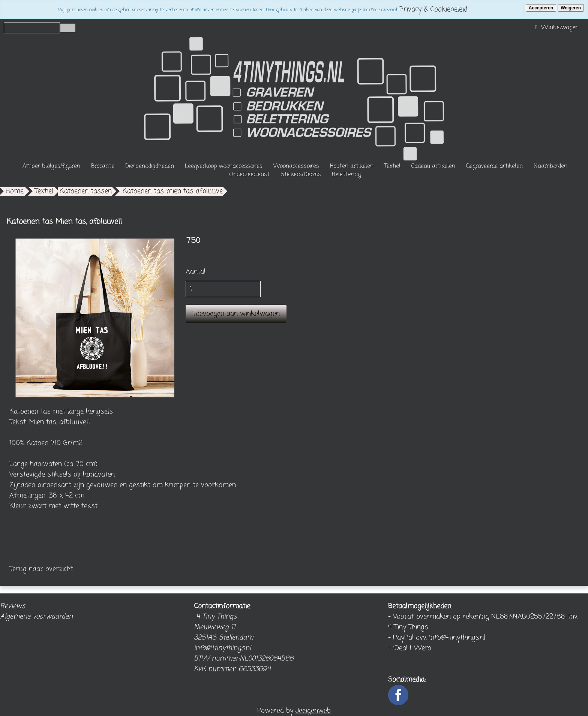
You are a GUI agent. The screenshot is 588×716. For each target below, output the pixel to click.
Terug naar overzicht (41, 569)
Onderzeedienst (249, 175)
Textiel (392, 166)
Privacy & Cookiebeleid (433, 9)
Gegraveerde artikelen (494, 166)
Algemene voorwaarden (36, 617)
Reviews (13, 606)
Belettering (346, 175)
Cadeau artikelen (433, 166)
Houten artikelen (352, 166)
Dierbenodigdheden (150, 166)
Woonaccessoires (296, 166)
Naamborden (550, 166)
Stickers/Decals (301, 175)
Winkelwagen (556, 28)
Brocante (103, 166)
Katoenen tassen (86, 191)
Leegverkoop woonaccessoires (224, 166)
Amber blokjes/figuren (51, 166)
